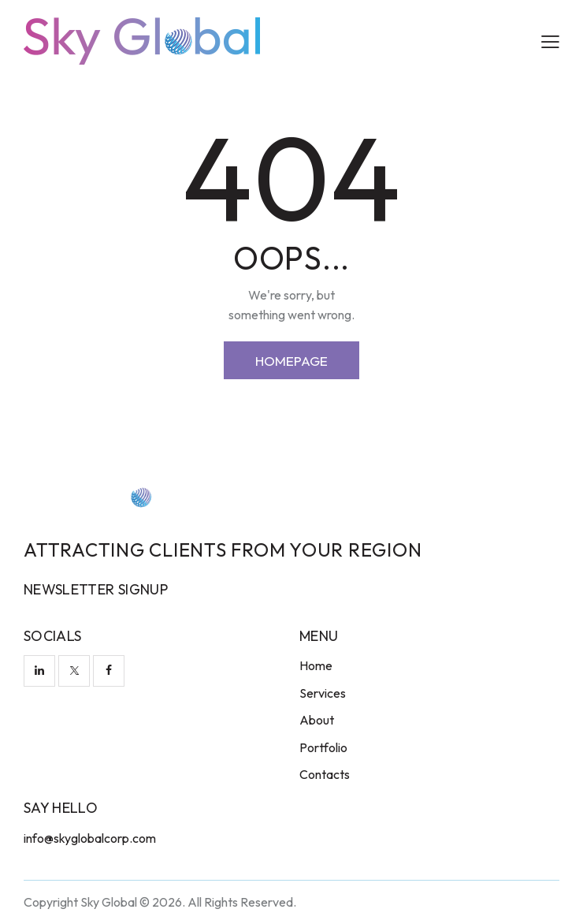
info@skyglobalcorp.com (90, 838)
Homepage (291, 361)
